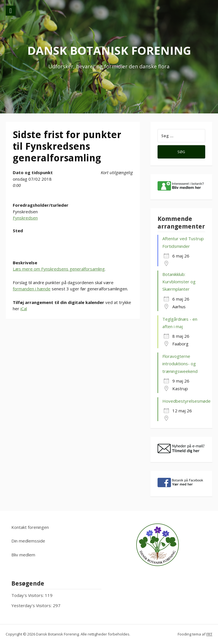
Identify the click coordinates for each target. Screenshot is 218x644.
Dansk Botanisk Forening (109, 50)
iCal (24, 309)
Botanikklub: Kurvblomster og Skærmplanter (179, 282)
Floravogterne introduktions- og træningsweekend (180, 364)
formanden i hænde (32, 289)
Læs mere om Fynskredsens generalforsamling (59, 269)
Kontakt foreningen (30, 527)
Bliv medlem (23, 555)
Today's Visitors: (28, 595)
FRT (209, 634)
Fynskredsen (25, 218)
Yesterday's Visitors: (32, 605)
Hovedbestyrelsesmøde (186, 401)
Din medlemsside (28, 541)
